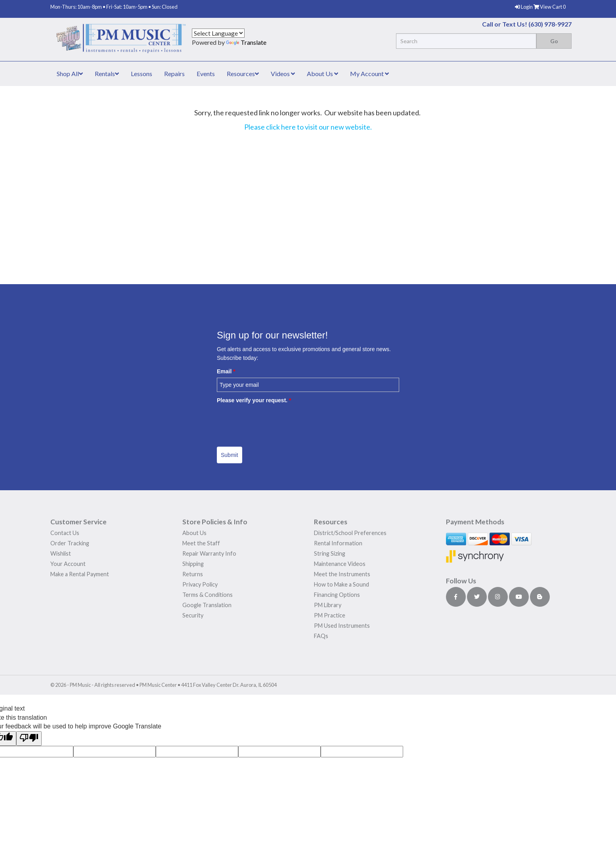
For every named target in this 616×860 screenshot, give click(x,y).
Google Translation (207, 605)
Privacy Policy (200, 584)
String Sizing (330, 553)
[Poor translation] (29, 739)
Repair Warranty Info (209, 553)
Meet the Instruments (342, 574)
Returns (193, 574)
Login (524, 7)
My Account (369, 74)
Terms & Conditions (208, 595)
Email (226, 371)
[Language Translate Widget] (218, 33)
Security (193, 615)
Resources (243, 74)
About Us (322, 74)
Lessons (142, 74)
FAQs (321, 636)
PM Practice (330, 615)
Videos (283, 74)
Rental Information (338, 543)
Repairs (174, 74)
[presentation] (277, 422)
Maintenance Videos (340, 564)
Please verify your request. (254, 400)
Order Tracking (70, 543)
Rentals (107, 74)
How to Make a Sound (341, 584)
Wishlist (61, 553)
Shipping (193, 564)
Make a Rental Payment (80, 574)
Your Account (68, 564)
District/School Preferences (350, 533)
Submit (230, 455)
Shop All (70, 74)
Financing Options (337, 595)
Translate (246, 42)
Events (206, 74)
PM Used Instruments (342, 626)
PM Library (328, 605)
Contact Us (65, 533)
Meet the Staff (201, 543)
